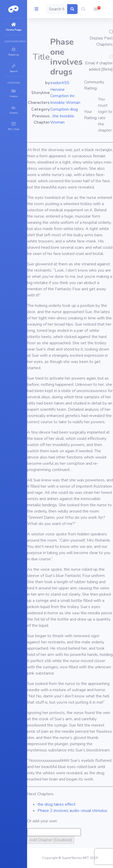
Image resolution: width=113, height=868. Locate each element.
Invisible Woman (65, 103)
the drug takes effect (56, 804)
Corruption (59, 109)
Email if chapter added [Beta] (99, 66)
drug (74, 109)
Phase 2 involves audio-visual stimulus (72, 811)
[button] (83, 9)
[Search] (57, 9)
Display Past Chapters (101, 41)
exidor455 (60, 83)
